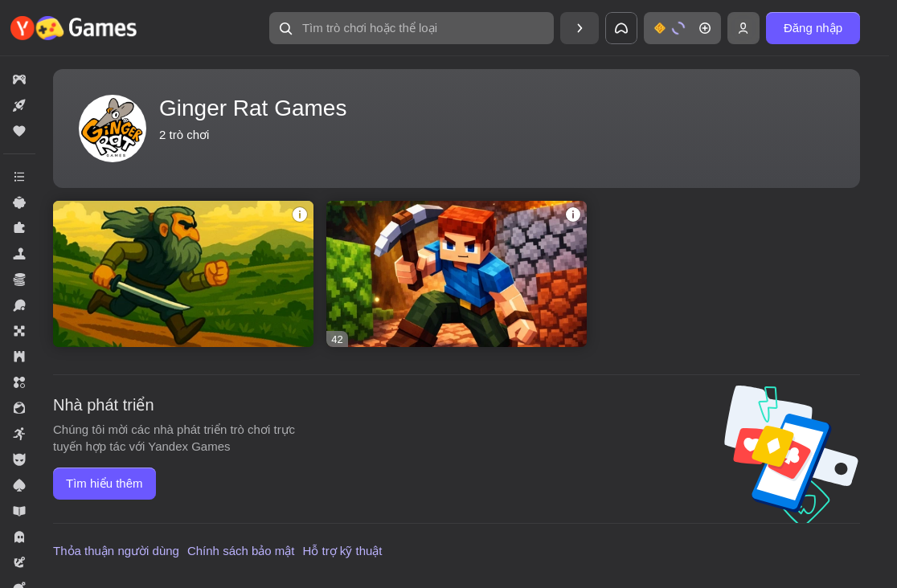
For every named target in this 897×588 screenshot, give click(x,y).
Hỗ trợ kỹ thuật (343, 551)
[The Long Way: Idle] (183, 274)
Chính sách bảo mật (241, 551)
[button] (412, 28)
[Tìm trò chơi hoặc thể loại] (412, 28)
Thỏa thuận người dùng (116, 551)
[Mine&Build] (457, 274)
